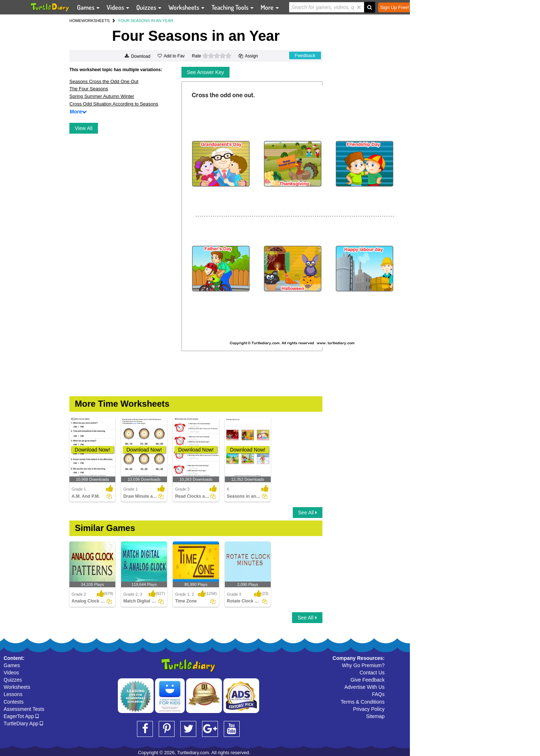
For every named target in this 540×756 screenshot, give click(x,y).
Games (12, 665)
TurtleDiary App (23, 723)
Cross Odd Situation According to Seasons (114, 104)
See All (308, 513)
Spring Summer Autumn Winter (102, 96)
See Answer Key (205, 72)
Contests (14, 702)
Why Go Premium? (363, 665)
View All (84, 128)
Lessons (13, 694)
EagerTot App (21, 716)
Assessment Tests (24, 709)
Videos (11, 673)
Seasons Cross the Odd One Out (104, 81)
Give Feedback (368, 680)
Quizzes (13, 680)
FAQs (378, 694)
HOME (75, 21)
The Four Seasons (89, 89)
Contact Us (372, 673)
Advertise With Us (365, 687)
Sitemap (375, 716)
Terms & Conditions (363, 702)
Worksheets (17, 687)
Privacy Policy (369, 709)
